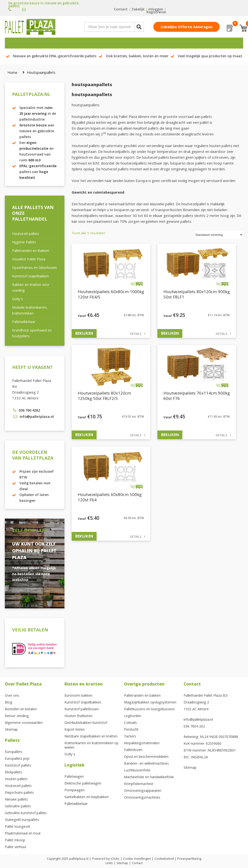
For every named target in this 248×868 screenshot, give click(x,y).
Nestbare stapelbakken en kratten (91, 737)
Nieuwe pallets (16, 800)
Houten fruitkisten (78, 716)
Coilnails (130, 723)
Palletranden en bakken (142, 696)
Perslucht (131, 730)
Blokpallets (13, 773)
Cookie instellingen (137, 859)
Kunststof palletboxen (82, 710)
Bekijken (84, 333)
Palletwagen (74, 777)
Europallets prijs (17, 759)
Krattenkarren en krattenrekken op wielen (91, 746)
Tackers (130, 737)
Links (109, 863)
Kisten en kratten (84, 685)
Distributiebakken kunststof (86, 723)
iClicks (115, 859)
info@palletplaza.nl (198, 720)
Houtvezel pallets (26, 234)
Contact (121, 10)
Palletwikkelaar (24, 322)
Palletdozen (133, 750)
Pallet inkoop (15, 841)
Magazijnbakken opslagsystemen (150, 703)
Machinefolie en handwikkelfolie (149, 777)
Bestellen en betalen (21, 710)
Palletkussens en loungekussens (149, 710)
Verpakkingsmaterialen (142, 744)
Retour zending (17, 716)
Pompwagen (74, 791)
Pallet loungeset (18, 827)
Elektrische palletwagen (83, 784)
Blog (9, 703)
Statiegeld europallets (22, 820)
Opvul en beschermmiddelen (146, 757)
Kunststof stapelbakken (31, 277)
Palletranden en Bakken (31, 251)
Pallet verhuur (16, 847)
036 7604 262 (194, 727)
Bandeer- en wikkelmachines (146, 764)
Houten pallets (16, 779)
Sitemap (11, 730)
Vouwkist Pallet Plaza (29, 260)
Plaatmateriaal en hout (23, 834)
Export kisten (75, 730)
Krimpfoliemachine (139, 784)
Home (12, 73)
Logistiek (74, 766)
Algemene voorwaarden (24, 723)
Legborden (133, 716)
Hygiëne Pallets (24, 243)
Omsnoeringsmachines (142, 798)
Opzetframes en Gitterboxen (35, 268)
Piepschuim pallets (19, 793)
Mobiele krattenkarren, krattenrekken (30, 311)
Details (136, 334)
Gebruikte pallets (18, 807)
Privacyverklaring (189, 859)
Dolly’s (18, 299)
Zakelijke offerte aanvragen (186, 27)
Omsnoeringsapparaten (143, 791)
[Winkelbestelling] (219, 235)
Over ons (12, 696)
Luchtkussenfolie (137, 771)
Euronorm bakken (78, 696)
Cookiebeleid (164, 859)
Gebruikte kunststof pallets (26, 813)
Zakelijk (138, 10)
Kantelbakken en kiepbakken (87, 797)
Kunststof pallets (18, 766)
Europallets (14, 752)
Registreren (156, 13)
